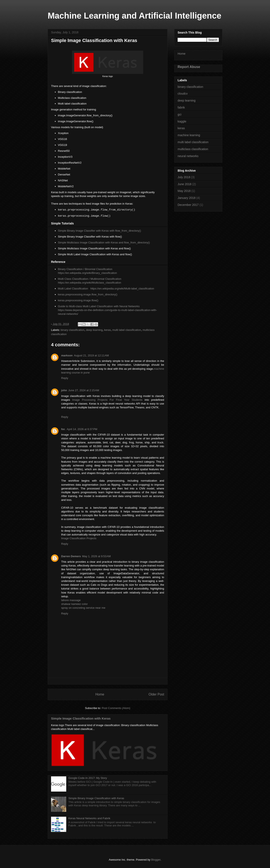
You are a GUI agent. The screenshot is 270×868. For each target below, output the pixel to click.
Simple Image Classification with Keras (81, 718)
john (64, 390)
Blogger (156, 860)
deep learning (94, 330)
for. (63, 429)
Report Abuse (189, 67)
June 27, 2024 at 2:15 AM (84, 390)
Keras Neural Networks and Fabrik (89, 818)
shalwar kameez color (74, 604)
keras (108, 330)
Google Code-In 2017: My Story (88, 778)
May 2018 (184, 191)
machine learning (189, 135)
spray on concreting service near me (83, 608)
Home (100, 694)
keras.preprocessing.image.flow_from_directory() (88, 294)
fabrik (181, 107)
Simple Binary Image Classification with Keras (96, 798)
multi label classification (127, 330)
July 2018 (184, 177)
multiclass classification (193, 149)
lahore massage (71, 600)
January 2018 (187, 198)
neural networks (188, 156)
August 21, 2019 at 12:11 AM (91, 355)
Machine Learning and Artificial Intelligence (134, 16)
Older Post (156, 694)
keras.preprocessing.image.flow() (78, 300)
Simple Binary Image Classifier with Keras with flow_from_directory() (100, 231)
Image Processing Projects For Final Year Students (107, 400)
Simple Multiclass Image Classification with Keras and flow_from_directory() (104, 242)
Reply (65, 378)
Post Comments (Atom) (116, 708)
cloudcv (183, 94)
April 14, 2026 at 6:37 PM (82, 429)
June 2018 (184, 184)
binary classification (73, 330)
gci (180, 114)
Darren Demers (71, 556)
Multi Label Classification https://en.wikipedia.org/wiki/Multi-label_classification (106, 289)
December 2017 (188, 205)
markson (67, 355)
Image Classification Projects (79, 538)
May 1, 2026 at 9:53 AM (96, 556)
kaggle (182, 121)
